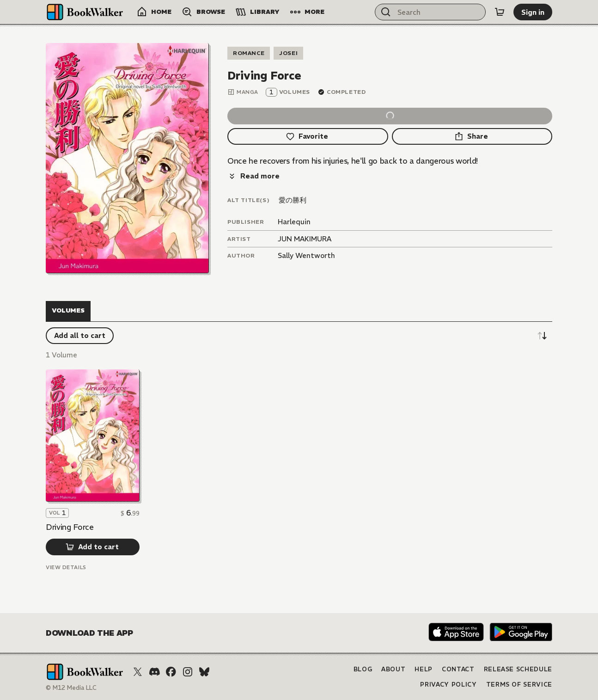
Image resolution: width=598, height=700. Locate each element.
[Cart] (500, 12)
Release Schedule (518, 669)
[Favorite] (308, 136)
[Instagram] (188, 672)
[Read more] (253, 176)
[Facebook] (171, 672)
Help (424, 669)
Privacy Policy (448, 685)
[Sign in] (533, 12)
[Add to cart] (93, 547)
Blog (363, 669)
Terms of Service (519, 685)
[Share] (472, 136)
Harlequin (294, 222)
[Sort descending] (542, 336)
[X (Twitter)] (138, 672)
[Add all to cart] (80, 336)
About (393, 669)
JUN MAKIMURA (305, 239)
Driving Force (70, 527)
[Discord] (154, 672)
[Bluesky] (204, 672)
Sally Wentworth (306, 255)
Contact (458, 669)
